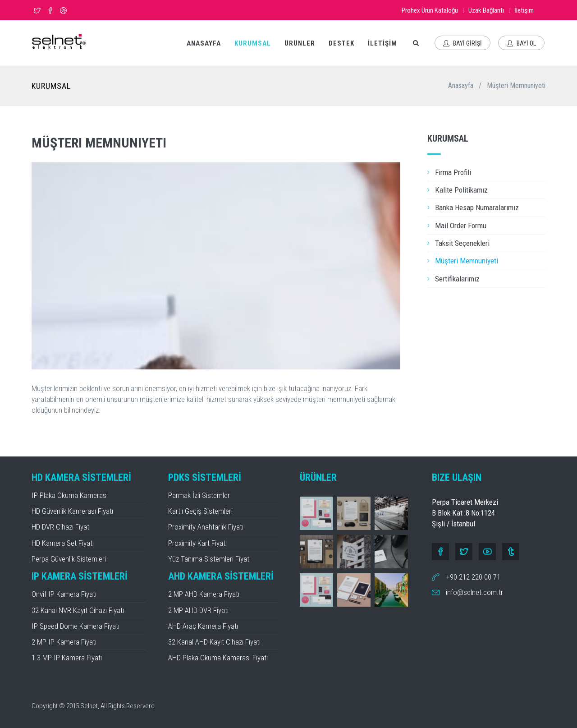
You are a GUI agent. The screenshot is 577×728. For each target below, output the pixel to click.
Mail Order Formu (461, 226)
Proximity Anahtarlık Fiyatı (206, 527)
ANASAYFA (204, 43)
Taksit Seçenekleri (462, 243)
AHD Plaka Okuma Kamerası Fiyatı (218, 658)
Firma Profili (453, 172)
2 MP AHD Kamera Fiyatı (204, 594)
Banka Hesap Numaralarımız (477, 207)
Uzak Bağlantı (486, 10)
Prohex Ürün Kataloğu (430, 10)
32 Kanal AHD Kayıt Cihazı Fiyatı (214, 642)
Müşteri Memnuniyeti (467, 261)
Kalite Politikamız (461, 190)
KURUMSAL (253, 43)
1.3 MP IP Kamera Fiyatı (67, 658)
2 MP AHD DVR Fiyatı (198, 610)
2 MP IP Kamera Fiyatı (64, 642)
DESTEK (341, 43)
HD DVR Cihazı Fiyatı (61, 527)
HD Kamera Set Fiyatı (63, 543)
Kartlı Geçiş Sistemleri (200, 511)
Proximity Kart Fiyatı (197, 543)
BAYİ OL (521, 43)
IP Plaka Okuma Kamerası (70, 495)
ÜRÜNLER (300, 43)
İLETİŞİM (382, 43)
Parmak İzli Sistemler (199, 495)
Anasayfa (461, 85)
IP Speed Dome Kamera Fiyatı (76, 626)
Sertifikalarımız (457, 279)
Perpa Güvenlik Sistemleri (69, 559)
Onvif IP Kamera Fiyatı (64, 594)
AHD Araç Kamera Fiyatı (203, 626)
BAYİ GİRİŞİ (463, 43)
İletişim (524, 10)
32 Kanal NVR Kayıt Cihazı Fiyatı (78, 610)
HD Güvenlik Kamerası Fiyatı (72, 511)
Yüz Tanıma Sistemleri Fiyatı (209, 559)
